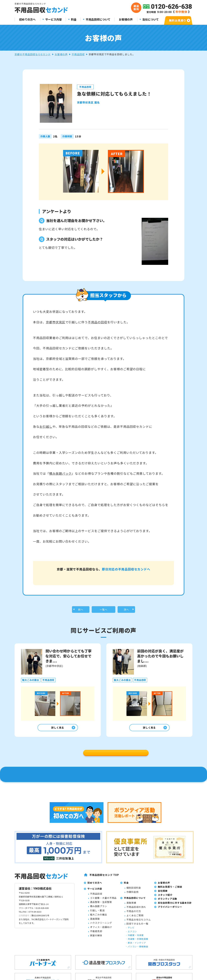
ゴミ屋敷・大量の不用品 (103, 956)
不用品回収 (78, 54)
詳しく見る (57, 739)
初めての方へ (27, 19)
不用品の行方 (134, 970)
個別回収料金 (134, 946)
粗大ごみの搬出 (99, 973)
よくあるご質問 (135, 974)
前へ (81, 620)
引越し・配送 (97, 969)
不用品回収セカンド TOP (104, 933)
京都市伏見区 (56, 322)
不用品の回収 (98, 322)
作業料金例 (133, 950)
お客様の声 (126, 19)
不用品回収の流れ (136, 966)
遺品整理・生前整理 (101, 961)
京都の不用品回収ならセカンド (33, 54)
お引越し (46, 426)
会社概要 (163, 949)
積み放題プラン (99, 965)
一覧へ (104, 620)
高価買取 (95, 977)
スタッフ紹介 (165, 953)
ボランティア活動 (167, 957)
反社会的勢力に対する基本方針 (175, 961)
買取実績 (131, 961)
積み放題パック (60, 473)
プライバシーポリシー (170, 965)
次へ (126, 620)
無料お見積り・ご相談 (170, 945)
